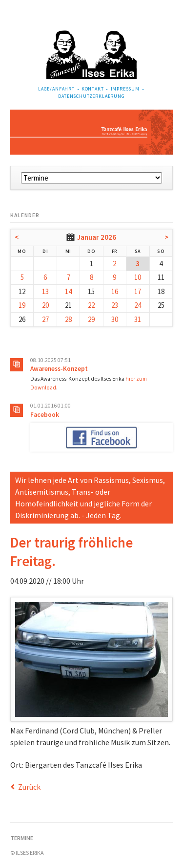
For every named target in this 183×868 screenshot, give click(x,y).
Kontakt (93, 89)
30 (115, 319)
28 (68, 319)
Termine (22, 838)
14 (68, 291)
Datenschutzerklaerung (91, 96)
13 (45, 291)
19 (22, 305)
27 (45, 319)
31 (138, 319)
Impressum (125, 89)
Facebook (45, 415)
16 (115, 291)
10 (138, 277)
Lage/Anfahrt (56, 89)
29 (91, 319)
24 (138, 305)
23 (115, 305)
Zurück (29, 787)
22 (91, 305)
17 (138, 291)
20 (45, 305)
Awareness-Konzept (59, 369)
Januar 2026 (97, 237)
